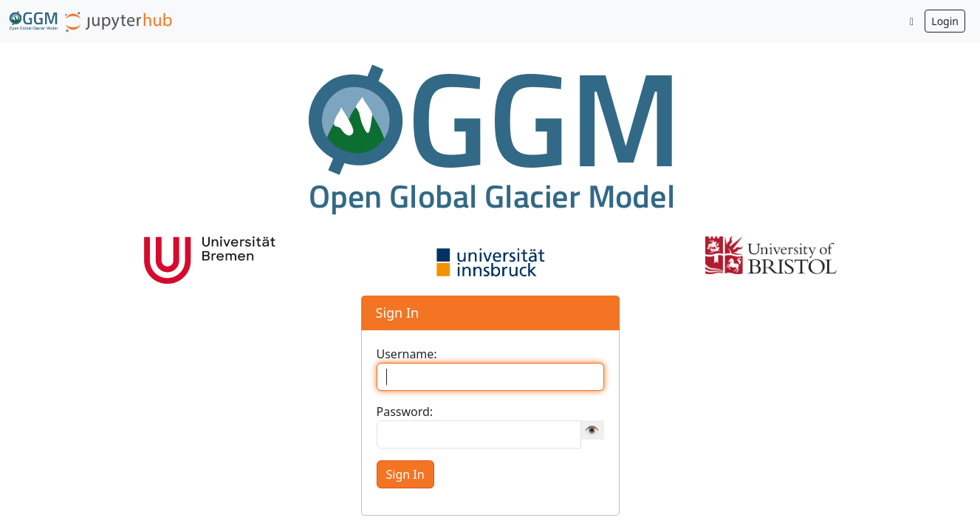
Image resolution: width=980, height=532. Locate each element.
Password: (405, 412)
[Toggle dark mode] (912, 21)
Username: (407, 354)
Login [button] (945, 21)
